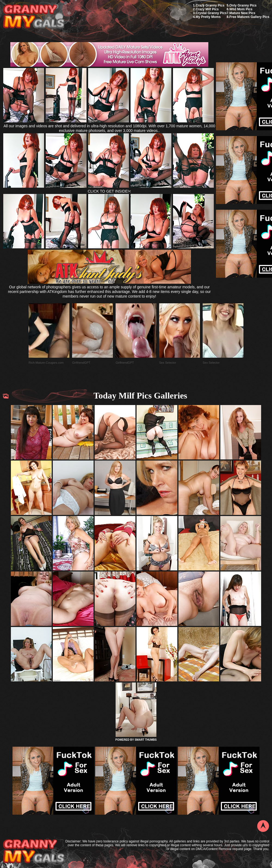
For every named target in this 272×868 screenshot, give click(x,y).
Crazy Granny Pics (210, 5)
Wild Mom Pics (241, 9)
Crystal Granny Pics (211, 13)
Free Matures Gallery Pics (249, 17)
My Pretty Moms (208, 17)
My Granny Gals (34, 17)
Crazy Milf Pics (207, 9)
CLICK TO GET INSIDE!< (109, 191)
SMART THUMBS (146, 740)
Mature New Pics (242, 13)
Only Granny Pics (243, 5)
